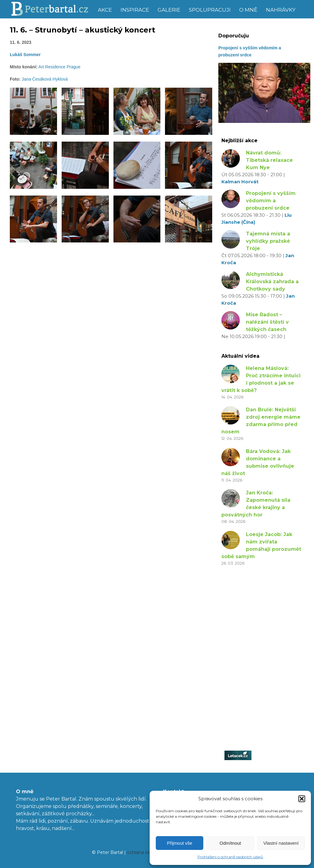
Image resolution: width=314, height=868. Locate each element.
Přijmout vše (180, 843)
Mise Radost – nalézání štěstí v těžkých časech (267, 322)
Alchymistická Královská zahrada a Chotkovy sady (272, 282)
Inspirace (135, 10)
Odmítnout (230, 843)
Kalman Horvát (240, 182)
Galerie (169, 10)
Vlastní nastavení (281, 843)
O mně (248, 10)
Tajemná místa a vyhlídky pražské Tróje (268, 241)
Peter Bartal (52, 9)
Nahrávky (281, 10)
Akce (105, 10)
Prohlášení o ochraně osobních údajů (230, 857)
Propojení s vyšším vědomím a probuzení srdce (271, 201)
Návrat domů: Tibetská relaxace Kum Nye (269, 160)
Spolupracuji (210, 10)
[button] (302, 799)
